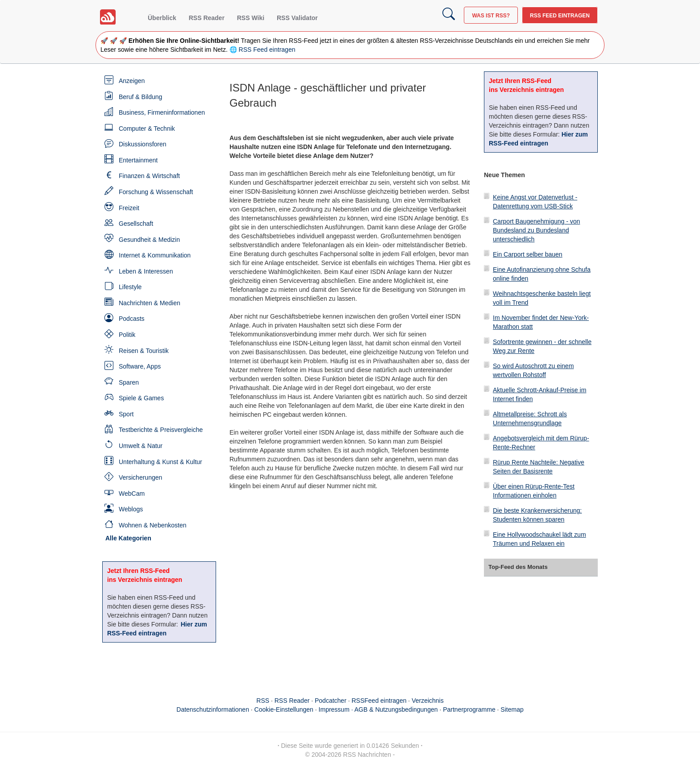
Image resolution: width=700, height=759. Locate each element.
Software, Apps (140, 366)
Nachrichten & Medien (150, 303)
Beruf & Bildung (140, 97)
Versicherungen (140, 477)
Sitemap (512, 709)
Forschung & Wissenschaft (156, 192)
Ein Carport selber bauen (528, 254)
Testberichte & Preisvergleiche (161, 430)
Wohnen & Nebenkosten (153, 525)
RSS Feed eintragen (560, 16)
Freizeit (129, 208)
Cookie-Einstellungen (284, 709)
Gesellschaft (136, 224)
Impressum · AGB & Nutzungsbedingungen (378, 709)
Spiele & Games (141, 398)
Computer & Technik (147, 129)
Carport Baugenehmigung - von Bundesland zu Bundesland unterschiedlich (536, 230)
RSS (263, 701)
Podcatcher (331, 701)
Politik (127, 335)
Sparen (129, 382)
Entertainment (138, 160)
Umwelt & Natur (141, 446)
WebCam (132, 494)
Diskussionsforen (143, 144)
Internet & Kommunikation (155, 255)
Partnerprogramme (469, 709)
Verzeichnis (428, 701)
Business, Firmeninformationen (162, 112)
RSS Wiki (251, 18)
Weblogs (131, 509)
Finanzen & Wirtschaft (149, 176)
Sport (126, 414)
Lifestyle (130, 287)
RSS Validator (297, 18)
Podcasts (132, 319)
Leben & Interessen (146, 271)
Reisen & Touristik (144, 351)
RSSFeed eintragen (379, 701)
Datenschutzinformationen (213, 709)
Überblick (162, 18)
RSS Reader (207, 18)
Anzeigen (132, 81)
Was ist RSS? (491, 16)
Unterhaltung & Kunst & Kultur (160, 462)
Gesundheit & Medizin (149, 240)
